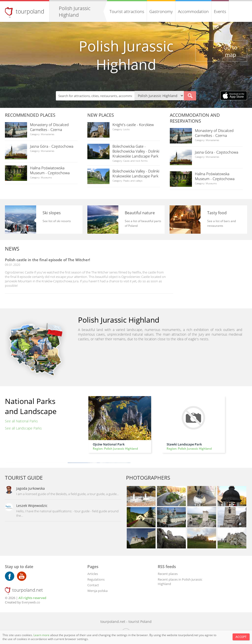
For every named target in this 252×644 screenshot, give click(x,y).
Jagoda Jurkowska (31, 488)
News (12, 249)
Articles (93, 574)
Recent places (168, 574)
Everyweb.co (31, 602)
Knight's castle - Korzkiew (133, 125)
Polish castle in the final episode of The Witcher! (47, 260)
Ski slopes (52, 213)
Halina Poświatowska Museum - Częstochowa (50, 170)
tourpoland (30, 11)
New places (101, 115)
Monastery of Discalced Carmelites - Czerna (49, 127)
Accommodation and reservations (195, 118)
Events (220, 11)
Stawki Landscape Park (184, 444)
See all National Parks (21, 421)
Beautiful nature (140, 213)
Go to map (230, 51)
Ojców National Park (109, 444)
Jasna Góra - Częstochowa (52, 146)
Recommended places (30, 115)
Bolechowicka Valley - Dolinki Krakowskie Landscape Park (136, 173)
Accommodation (193, 11)
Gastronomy (161, 11)
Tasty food (217, 213)
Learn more (42, 635)
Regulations (96, 579)
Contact (93, 585)
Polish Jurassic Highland (75, 12)
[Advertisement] (214, 274)
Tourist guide (24, 478)
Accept (241, 637)
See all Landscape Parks (23, 428)
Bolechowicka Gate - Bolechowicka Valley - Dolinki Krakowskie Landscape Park (136, 151)
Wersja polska (97, 591)
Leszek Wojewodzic (32, 506)
